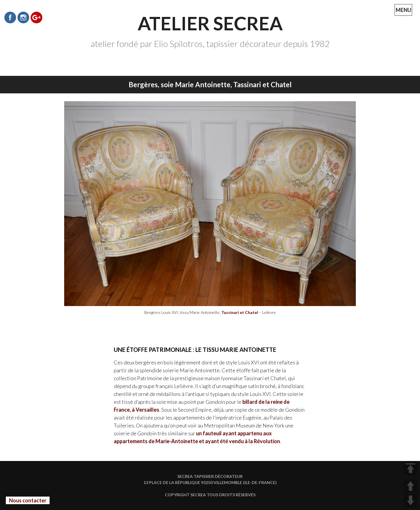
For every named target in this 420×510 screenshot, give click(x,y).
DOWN (411, 501)
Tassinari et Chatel (240, 312)
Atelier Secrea (210, 23)
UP (411, 486)
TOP (411, 468)
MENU (404, 11)
